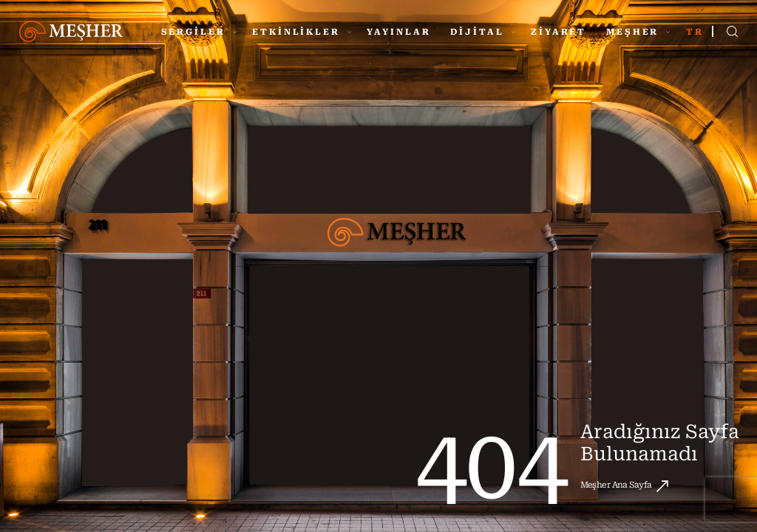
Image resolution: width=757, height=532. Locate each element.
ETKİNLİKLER (302, 32)
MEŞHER (638, 32)
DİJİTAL (483, 32)
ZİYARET (559, 32)
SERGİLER (199, 32)
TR (695, 32)
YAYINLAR (398, 32)
